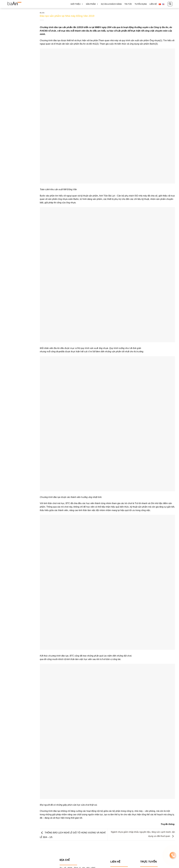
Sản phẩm (92, 4)
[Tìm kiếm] (170, 4)
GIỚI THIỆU (77, 4)
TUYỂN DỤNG (141, 4)
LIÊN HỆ (153, 4)
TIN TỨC (128, 4)
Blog (42, 13)
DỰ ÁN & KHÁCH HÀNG (111, 4)
